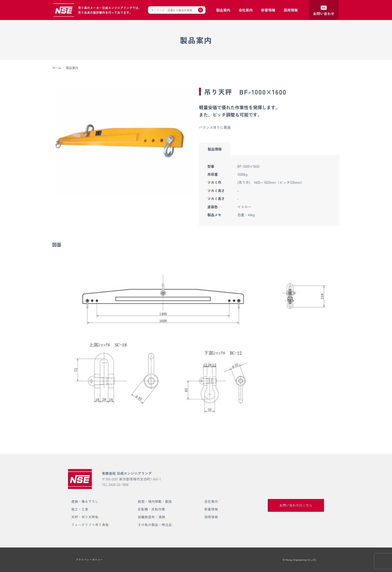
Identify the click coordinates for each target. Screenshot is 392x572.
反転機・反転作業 (151, 509)
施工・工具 (80, 509)
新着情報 (211, 509)
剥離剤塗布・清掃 (151, 517)
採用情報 (211, 517)
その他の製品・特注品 (155, 525)
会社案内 (211, 501)
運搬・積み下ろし (85, 501)
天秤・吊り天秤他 (85, 517)
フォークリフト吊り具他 (90, 525)
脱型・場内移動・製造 (155, 501)
